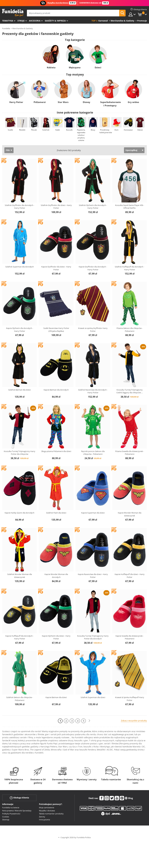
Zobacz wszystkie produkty (134, 721)
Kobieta (51, 67)
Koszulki (69, 130)
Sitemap (6, 820)
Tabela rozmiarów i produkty (51, 814)
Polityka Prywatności (11, 814)
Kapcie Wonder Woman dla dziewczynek (130, 514)
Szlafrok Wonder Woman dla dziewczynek (20, 576)
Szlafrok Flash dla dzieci (56, 513)
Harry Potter (16, 102)
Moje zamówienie (47, 808)
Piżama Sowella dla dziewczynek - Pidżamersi (130, 453)
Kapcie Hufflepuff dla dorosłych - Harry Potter (19, 637)
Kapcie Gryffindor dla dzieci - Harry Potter (56, 268)
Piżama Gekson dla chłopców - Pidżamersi (130, 330)
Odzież (140, 130)
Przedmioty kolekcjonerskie (106, 131)
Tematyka (8, 21)
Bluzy (93, 130)
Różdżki (22, 130)
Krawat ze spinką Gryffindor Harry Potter (93, 330)
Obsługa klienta (19, 798)
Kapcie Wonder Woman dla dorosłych (56, 576)
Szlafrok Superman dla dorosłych (20, 267)
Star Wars (63, 102)
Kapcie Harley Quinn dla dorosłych (19, 513)
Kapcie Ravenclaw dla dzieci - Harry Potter (93, 576)
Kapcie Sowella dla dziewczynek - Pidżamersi (130, 637)
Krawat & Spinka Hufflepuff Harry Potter (130, 699)
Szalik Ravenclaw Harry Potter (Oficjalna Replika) (56, 330)
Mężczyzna (74, 67)
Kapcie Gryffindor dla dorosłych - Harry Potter (93, 268)
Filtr (8, 150)
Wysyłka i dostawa (47, 811)
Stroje (21, 21)
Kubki (58, 130)
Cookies (6, 817)
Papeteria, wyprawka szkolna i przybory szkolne (81, 135)
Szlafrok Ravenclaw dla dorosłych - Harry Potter (93, 391)
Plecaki (34, 130)
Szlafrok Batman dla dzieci (19, 390)
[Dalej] (89, 721)
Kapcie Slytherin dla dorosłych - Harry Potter (20, 330)
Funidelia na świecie (11, 808)
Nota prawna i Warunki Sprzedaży (17, 811)
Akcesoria (35, 21)
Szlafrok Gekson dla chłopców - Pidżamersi (20, 699)
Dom (116, 130)
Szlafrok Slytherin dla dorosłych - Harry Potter (93, 207)
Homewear (128, 130)
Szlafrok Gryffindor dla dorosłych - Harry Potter (19, 207)
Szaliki (10, 130)
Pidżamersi (40, 102)
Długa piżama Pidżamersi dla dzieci (56, 451)
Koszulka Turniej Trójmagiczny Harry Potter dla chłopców (19, 453)
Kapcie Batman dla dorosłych (56, 390)
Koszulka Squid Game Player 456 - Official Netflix (130, 207)
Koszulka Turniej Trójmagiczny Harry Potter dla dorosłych (93, 637)
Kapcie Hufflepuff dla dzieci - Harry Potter (130, 576)
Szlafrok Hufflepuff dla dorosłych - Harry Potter (130, 268)
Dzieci (98, 67)
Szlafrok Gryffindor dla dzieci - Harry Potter (56, 207)
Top (94, 21)
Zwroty (42, 817)
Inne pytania (44, 820)
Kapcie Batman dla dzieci (56, 697)
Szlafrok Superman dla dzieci (93, 697)
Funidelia (6, 28)
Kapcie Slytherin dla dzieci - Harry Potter (56, 637)
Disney (87, 102)
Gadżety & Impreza (55, 21)
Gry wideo (133, 102)
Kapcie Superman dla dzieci (93, 513)
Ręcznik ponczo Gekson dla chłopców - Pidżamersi (93, 453)
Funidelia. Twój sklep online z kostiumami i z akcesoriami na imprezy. (13, 13)
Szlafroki (46, 130)
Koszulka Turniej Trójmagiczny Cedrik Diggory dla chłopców (130, 391)
